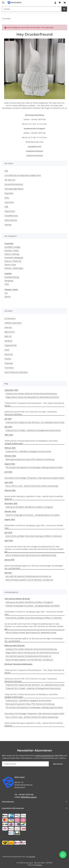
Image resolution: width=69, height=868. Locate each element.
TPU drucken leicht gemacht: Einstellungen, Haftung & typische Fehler (34, 467)
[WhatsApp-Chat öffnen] (63, 855)
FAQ (6, 171)
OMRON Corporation (13, 323)
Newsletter (9, 193)
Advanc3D (9, 354)
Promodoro (9, 368)
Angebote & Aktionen (34, 151)
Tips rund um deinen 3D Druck (17, 599)
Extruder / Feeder (12, 250)
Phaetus (8, 359)
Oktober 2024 (10, 456)
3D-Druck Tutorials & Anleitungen (18, 664)
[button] (55, 3)
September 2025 (11, 390)
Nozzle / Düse (10, 265)
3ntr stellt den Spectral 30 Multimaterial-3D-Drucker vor (28, 576)
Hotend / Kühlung (12, 254)
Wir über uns (10, 180)
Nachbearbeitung (12, 277)
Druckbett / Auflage (12, 247)
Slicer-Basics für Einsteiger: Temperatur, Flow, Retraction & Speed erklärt (34, 478)
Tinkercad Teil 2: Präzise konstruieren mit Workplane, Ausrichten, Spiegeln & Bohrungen (31, 442)
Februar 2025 (10, 448)
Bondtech (9, 341)
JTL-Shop (39, 865)
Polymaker (9, 363)
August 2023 (10, 519)
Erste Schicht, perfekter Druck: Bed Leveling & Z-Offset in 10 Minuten (34, 536)
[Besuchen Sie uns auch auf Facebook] (4, 851)
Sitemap (8, 225)
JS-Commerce (10, 318)
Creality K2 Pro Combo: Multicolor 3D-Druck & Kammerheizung (31, 394)
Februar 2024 (10, 490)
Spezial (8, 297)
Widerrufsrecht (11, 220)
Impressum (9, 202)
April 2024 (9, 482)
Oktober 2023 (10, 511)
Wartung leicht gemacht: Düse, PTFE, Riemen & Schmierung (30, 459)
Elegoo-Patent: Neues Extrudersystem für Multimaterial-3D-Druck (32, 397)
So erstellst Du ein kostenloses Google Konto (23, 175)
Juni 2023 (8, 532)
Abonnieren (58, 764)
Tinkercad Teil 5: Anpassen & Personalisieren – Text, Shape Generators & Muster (34, 404)
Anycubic (8, 327)
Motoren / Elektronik (13, 261)
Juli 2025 (8, 419)
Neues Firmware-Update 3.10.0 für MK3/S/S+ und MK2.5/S (29, 580)
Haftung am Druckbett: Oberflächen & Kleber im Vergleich (29, 507)
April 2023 (9, 540)
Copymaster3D (11, 345)
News (7, 198)
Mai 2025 (8, 427)
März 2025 (9, 435)
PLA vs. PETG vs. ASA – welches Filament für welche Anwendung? (32, 486)
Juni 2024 (8, 472)
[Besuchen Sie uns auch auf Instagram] (16, 851)
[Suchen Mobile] (32, 9)
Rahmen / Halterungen (14, 268)
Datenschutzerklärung (44, 756)
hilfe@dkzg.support (29, 797)
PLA (6, 293)
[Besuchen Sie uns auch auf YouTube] (10, 851)
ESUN (7, 350)
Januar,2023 (9, 560)
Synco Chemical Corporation (16, 372)
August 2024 (10, 464)
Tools (7, 284)
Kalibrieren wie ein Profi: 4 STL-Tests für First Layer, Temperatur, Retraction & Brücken (31, 413)
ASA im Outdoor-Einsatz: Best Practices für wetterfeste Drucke (31, 555)
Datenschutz (10, 211)
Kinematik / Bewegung (14, 257)
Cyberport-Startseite (35, 155)
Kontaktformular (35, 146)
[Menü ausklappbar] (3, 2)
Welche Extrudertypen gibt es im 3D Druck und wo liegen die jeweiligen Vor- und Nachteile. (34, 567)
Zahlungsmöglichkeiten (14, 189)
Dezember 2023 (11, 503)
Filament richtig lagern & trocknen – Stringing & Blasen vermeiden (33, 515)
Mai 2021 (8, 573)
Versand (32, 857)
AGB (6, 207)
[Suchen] (64, 9)
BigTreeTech (10, 332)
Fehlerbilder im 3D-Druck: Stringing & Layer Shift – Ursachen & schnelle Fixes (34, 527)
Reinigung (9, 281)
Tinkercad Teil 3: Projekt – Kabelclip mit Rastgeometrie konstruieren (33, 430)
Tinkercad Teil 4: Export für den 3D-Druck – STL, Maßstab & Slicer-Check (35, 422)
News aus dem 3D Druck (15, 646)
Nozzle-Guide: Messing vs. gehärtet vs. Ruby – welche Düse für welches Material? (34, 498)
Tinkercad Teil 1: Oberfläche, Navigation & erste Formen (28, 451)
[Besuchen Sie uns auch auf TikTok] (22, 851)
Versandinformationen (14, 184)
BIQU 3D (8, 336)
